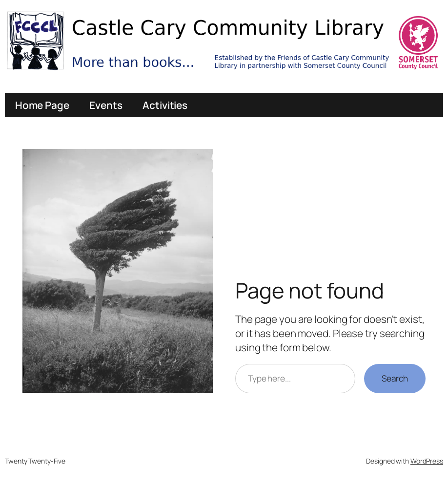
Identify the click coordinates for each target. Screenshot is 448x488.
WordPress (427, 461)
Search (395, 378)
